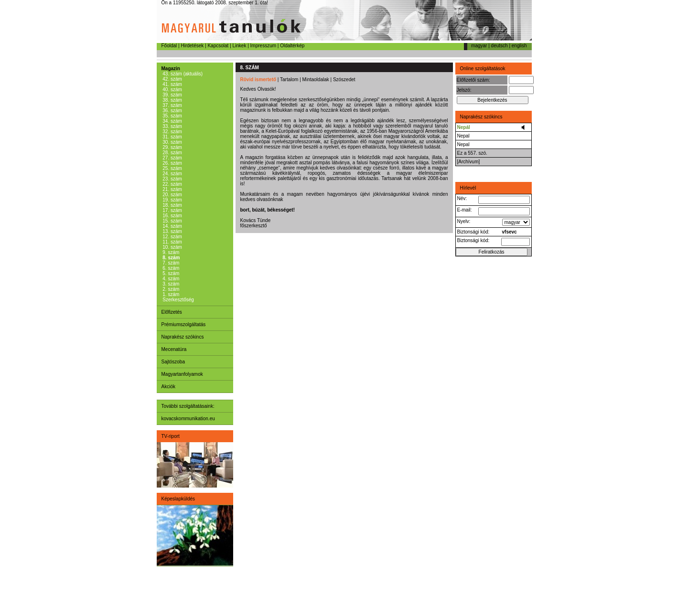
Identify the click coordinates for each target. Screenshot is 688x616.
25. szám (172, 168)
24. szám (172, 174)
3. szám (171, 284)
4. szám (171, 279)
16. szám (172, 216)
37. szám (172, 105)
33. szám (172, 126)
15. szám (172, 221)
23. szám (172, 179)
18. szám (172, 205)
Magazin (171, 69)
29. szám (172, 147)
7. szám (171, 263)
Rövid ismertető (258, 80)
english (519, 46)
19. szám (172, 200)
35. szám (172, 116)
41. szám (172, 84)
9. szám (171, 252)
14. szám (172, 226)
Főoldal (169, 46)
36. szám (172, 111)
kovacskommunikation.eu (188, 419)
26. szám (172, 163)
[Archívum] (469, 162)
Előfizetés (172, 312)
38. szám (172, 100)
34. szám (172, 121)
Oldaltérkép (292, 46)
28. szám (172, 153)
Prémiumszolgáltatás (184, 324)
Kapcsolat (218, 46)
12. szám (172, 237)
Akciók (168, 387)
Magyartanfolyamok (182, 374)
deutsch (500, 46)
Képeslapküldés (178, 499)
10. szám (172, 247)
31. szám (172, 137)
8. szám (171, 258)
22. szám (172, 184)
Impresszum (263, 46)
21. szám (172, 189)
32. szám (172, 132)
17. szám (172, 210)
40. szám (172, 90)
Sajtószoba (173, 362)
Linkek (240, 46)
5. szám (171, 273)
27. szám (172, 158)
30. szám (172, 142)
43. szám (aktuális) (182, 74)
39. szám (172, 95)
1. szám (171, 294)
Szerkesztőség (178, 300)
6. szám (171, 268)
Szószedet (344, 80)
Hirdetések (192, 46)
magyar (479, 46)
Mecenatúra (174, 349)
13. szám (172, 231)
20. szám (172, 195)
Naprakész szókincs (183, 337)
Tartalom (289, 80)
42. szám (172, 79)
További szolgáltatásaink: (188, 406)
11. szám (172, 242)
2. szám (171, 289)
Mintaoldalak (316, 80)
